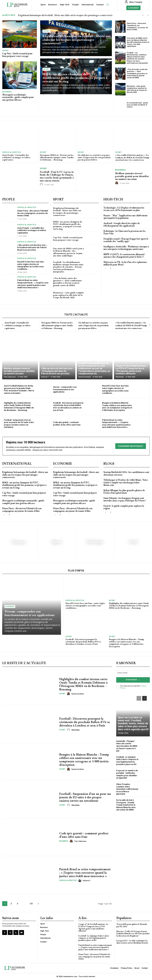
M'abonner (133, 680)
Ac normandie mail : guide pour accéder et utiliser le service (137, 105)
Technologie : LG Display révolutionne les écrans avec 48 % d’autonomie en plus (124, 209)
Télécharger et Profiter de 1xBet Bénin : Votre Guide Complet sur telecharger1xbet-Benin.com (126, 482)
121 (31, 904)
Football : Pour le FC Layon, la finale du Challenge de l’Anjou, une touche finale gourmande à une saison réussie (57, 176)
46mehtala (75, 730)
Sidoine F (87, 881)
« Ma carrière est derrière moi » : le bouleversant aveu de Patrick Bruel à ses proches (32, 247)
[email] (133, 673)
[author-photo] (42, 185)
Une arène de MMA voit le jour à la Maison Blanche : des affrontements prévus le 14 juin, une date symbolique (138, 42)
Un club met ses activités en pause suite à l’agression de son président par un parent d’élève (94, 157)
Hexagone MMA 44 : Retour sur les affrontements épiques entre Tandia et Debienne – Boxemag (57, 157)
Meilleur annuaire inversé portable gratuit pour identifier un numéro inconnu (132, 176)
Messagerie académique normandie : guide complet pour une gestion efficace (18, 97)
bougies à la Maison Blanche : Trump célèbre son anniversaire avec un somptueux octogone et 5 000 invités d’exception (117, 407)
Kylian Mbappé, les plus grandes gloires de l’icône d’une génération (124, 491)
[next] (148, 15)
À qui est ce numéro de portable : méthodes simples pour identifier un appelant (127, 774)
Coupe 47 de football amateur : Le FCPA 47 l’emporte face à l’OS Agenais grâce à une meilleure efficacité (93, 927)
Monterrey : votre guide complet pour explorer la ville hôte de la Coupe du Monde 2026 (137, 89)
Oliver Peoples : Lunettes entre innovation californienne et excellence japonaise (127, 789)
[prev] (143, 15)
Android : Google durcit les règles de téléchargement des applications (122, 224)
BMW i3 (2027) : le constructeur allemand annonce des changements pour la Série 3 (124, 256)
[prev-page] (105, 269)
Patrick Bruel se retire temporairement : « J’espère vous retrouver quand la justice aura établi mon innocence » (33, 284)
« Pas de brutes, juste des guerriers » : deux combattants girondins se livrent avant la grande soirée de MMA (137, 74)
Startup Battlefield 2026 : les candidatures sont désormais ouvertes (126, 473)
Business (7, 92)
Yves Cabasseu (80, 841)
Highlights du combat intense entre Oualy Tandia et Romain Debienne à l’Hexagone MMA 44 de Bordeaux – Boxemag (19, 407)
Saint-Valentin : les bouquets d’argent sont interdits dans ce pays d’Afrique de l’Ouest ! (125, 499)
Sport (6, 51)
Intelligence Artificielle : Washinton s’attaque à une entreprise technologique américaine (126, 248)
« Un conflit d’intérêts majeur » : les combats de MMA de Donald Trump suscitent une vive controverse (132, 157)
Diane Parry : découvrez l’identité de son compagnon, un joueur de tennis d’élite (137, 27)
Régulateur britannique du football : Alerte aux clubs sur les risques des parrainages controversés (65, 15)
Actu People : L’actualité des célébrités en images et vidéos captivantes (16, 157)
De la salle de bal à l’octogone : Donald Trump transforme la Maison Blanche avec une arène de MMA (126, 805)
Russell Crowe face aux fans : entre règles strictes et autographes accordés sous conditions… (31, 265)
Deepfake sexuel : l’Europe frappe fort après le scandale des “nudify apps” (126, 240)
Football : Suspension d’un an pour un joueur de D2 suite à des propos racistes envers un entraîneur (19, 424)
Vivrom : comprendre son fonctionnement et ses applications (65, 389)
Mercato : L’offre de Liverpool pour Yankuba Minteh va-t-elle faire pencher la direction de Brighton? (133, 934)
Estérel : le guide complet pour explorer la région (124, 507)
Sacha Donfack (78, 694)
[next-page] (110, 269)
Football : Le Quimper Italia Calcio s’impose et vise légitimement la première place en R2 (127, 761)
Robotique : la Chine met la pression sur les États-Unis (124, 232)
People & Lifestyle (12, 152)
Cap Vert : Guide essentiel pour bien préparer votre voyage (17, 55)
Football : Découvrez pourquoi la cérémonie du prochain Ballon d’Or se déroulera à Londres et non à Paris (68, 407)
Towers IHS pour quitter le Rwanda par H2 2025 (132, 925)
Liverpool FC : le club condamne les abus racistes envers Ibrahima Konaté (132, 942)
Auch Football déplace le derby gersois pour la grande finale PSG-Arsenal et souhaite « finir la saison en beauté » (19, 389)
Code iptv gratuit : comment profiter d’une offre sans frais (67, 424)
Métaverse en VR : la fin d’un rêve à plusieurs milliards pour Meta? (125, 263)
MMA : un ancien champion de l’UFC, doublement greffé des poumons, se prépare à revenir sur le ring (75, 78)
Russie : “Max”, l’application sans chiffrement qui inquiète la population (125, 217)
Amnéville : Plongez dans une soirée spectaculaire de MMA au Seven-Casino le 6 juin (127, 746)
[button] (108, 5)
